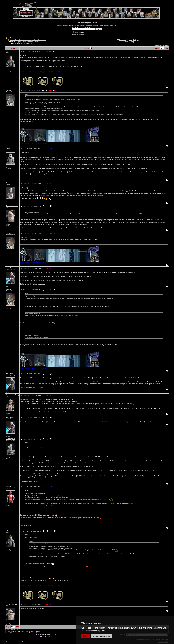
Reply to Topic (134, 40)
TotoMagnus (10, 439)
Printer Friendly (129, 42)
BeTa (8, 51)
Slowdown (10, 183)
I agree (86, 636)
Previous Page (158, 46)
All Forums (11, 38)
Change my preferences (101, 636)
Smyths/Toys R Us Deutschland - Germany (26, 42)
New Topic (123, 40)
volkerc (9, 90)
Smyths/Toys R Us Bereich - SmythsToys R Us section (28, 40)
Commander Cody (12, 395)
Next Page (166, 46)
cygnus (9, 486)
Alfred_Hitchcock (12, 206)
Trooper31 (10, 148)
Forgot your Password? (78, 34)
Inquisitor (9, 268)
